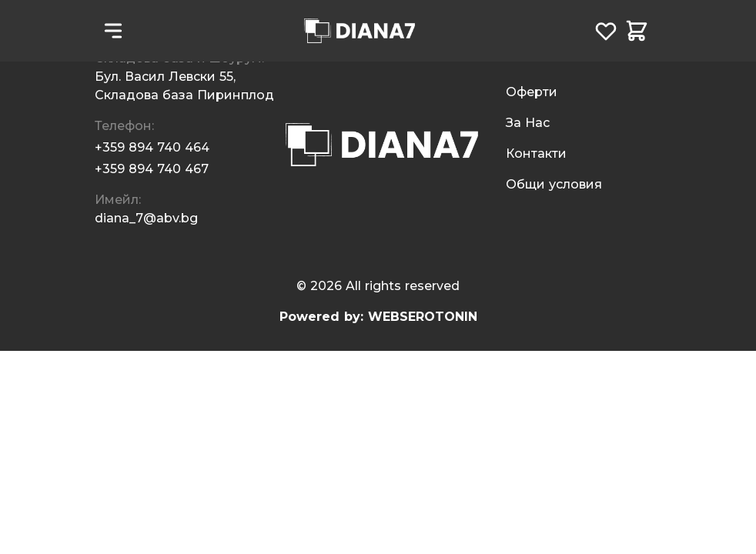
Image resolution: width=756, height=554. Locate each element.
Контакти (536, 154)
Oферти (532, 92)
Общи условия (554, 184)
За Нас (528, 123)
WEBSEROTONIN (423, 317)
